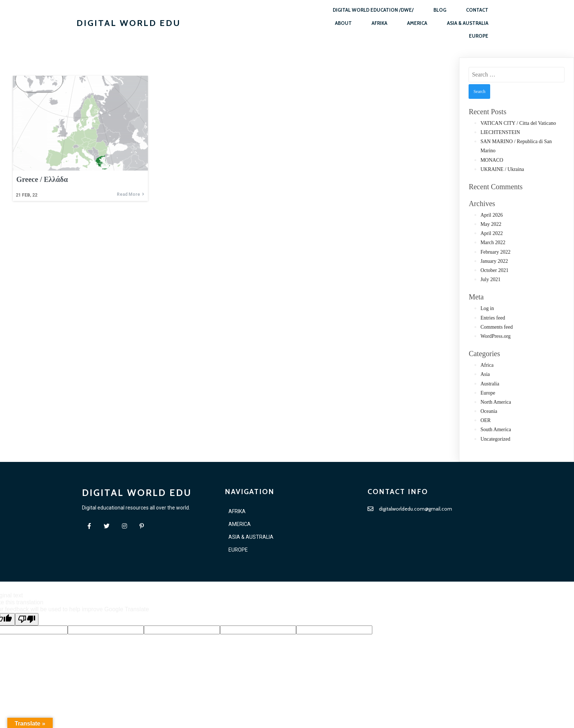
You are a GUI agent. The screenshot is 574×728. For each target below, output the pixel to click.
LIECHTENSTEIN (500, 132)
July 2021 (490, 279)
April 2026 (491, 215)
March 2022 (493, 242)
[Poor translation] (27, 620)
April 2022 (491, 233)
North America (496, 402)
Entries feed (493, 318)
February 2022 (495, 252)
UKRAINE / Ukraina (502, 169)
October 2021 (494, 270)
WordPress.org (495, 336)
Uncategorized (495, 439)
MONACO (492, 160)
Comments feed (496, 327)
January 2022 (494, 261)
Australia (490, 384)
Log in (487, 308)
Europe (488, 393)
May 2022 (491, 224)
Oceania (489, 411)
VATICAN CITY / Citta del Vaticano (518, 123)
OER (485, 420)
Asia (485, 374)
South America (496, 430)
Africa (487, 365)
